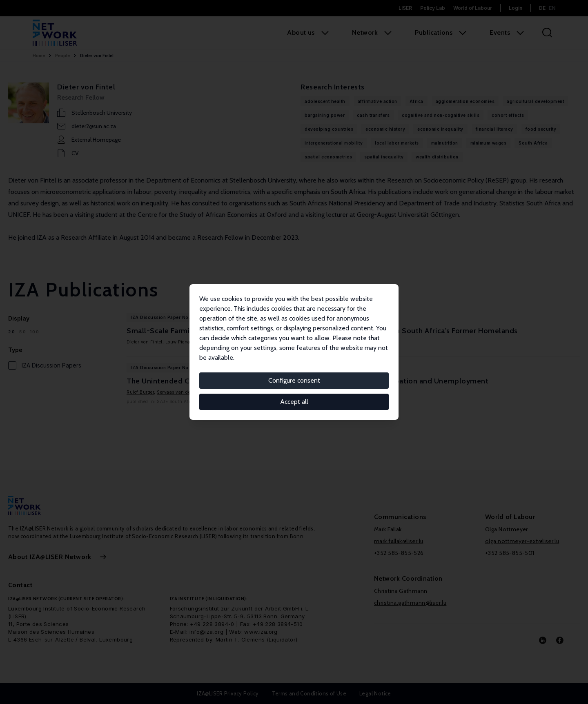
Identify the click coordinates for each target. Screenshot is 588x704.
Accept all (294, 402)
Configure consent (294, 380)
